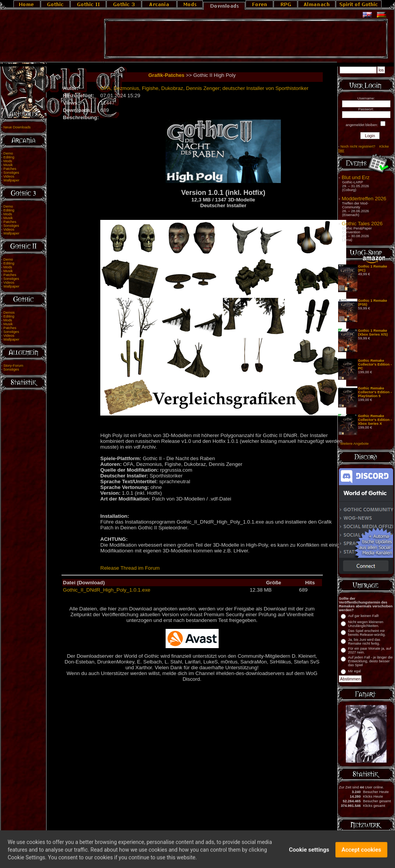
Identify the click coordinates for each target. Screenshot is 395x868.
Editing (9, 157)
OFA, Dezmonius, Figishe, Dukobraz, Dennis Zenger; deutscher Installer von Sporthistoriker (204, 88)
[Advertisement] (246, 39)
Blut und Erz (356, 177)
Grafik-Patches (166, 75)
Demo (8, 153)
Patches (10, 169)
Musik (8, 165)
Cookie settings (309, 854)
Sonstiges (11, 173)
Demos (9, 313)
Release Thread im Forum (130, 568)
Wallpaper (12, 180)
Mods (8, 161)
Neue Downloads (17, 127)
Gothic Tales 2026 (362, 224)
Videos (9, 176)
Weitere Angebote (355, 444)
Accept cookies (361, 854)
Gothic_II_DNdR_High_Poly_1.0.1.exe (107, 590)
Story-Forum (13, 366)
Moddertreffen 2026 (364, 199)
